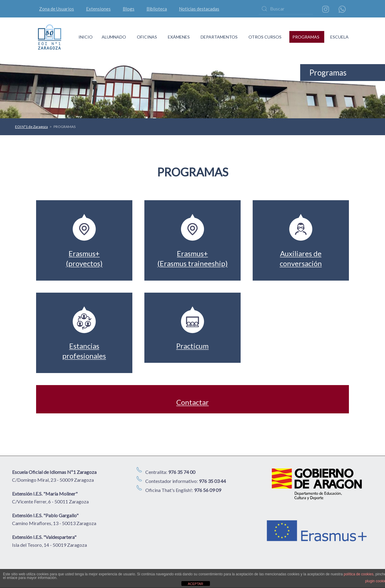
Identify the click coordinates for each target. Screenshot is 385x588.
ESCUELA (339, 37)
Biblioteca (157, 9)
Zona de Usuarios (57, 9)
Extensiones (98, 9)
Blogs (129, 9)
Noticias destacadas (199, 9)
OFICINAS (147, 37)
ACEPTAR (195, 584)
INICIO (86, 37)
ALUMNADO (114, 37)
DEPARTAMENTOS (219, 37)
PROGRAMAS (306, 37)
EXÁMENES (179, 37)
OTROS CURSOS (265, 37)
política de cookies (359, 574)
